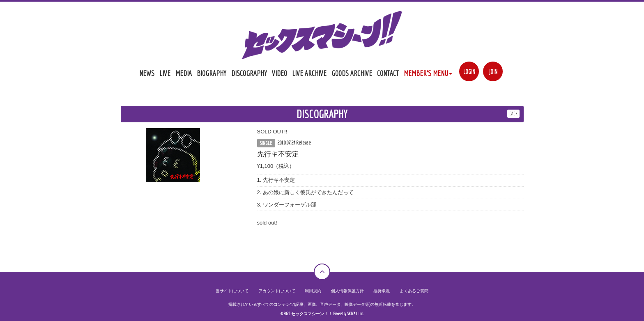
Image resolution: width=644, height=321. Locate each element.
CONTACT (388, 73)
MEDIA (184, 73)
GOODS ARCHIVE (352, 73)
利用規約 (313, 291)
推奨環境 (382, 291)
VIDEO (279, 73)
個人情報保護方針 (347, 291)
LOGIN (469, 72)
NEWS (147, 73)
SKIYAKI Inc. (355, 314)
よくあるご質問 (414, 291)
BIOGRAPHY (212, 73)
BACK (513, 113)
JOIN (493, 72)
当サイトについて (232, 291)
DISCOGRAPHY (249, 73)
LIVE (165, 73)
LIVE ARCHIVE (309, 73)
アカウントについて (277, 291)
